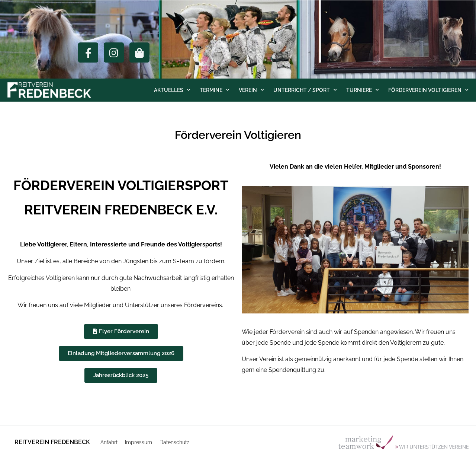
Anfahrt (109, 442)
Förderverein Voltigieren (428, 90)
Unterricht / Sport (305, 90)
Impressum (139, 442)
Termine (215, 90)
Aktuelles (172, 90)
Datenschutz (174, 442)
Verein (251, 90)
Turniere (363, 90)
